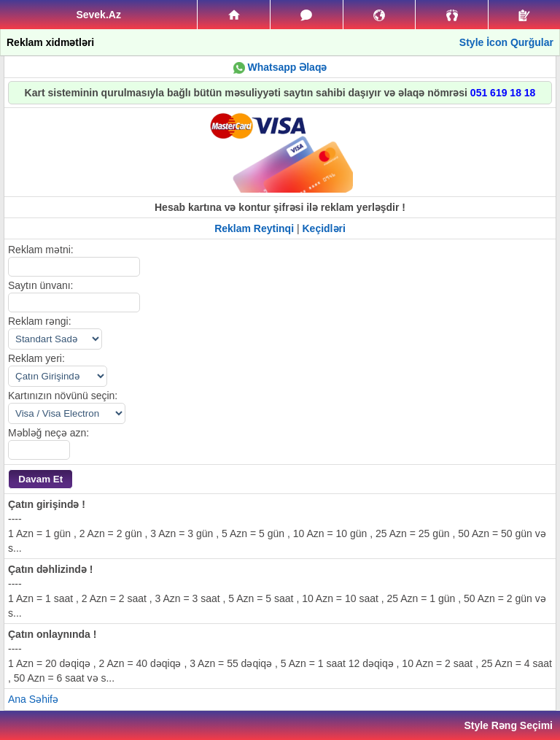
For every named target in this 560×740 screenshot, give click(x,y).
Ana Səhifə (33, 699)
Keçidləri (324, 228)
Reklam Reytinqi (254, 228)
